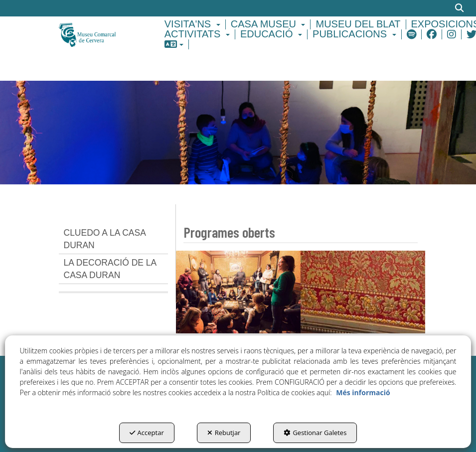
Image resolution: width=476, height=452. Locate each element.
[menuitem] (194, 24)
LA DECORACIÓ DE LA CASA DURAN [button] (110, 269)
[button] (98, 34)
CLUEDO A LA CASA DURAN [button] (105, 239)
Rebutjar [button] (224, 433)
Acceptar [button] (147, 433)
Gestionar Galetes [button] (315, 433)
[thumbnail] (238, 292)
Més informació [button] (363, 392)
